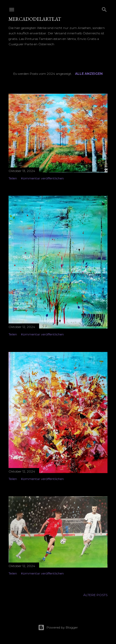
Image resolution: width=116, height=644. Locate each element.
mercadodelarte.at (35, 19)
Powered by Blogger (58, 627)
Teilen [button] (13, 178)
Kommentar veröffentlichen (42, 178)
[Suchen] (104, 8)
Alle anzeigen (89, 74)
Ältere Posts (95, 595)
